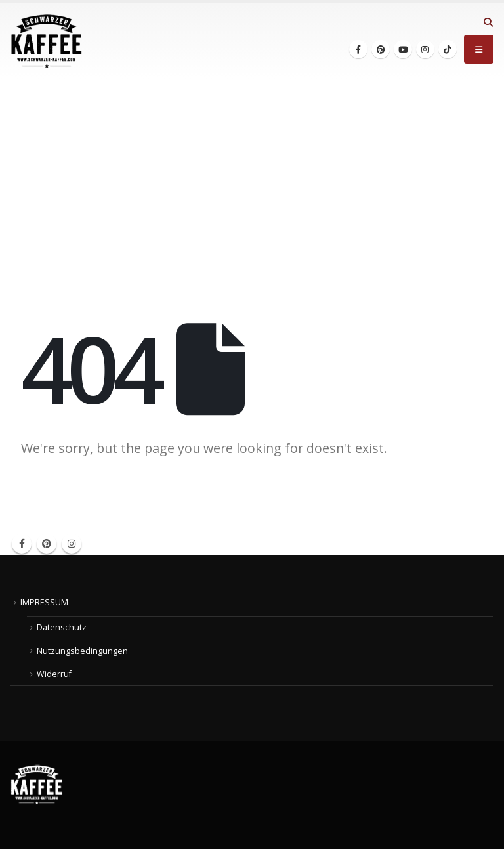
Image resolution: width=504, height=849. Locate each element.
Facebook (22, 544)
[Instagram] (425, 49)
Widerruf (54, 674)
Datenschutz (62, 627)
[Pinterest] (381, 49)
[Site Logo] (47, 41)
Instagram (72, 544)
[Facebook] (358, 49)
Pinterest (47, 544)
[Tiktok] (448, 49)
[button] (488, 22)
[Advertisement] (252, 178)
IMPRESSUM (44, 602)
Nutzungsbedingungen (82, 651)
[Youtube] (403, 49)
